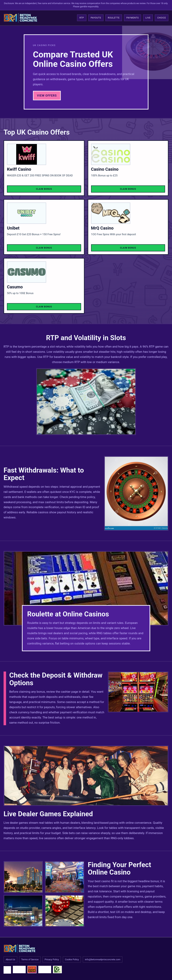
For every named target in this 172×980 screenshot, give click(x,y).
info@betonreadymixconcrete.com (103, 959)
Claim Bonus (44, 189)
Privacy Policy (52, 959)
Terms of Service (30, 959)
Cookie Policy (72, 959)
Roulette (114, 18)
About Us (10, 959)
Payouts (96, 18)
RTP (82, 18)
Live (148, 18)
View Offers (47, 96)
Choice (162, 18)
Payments (133, 18)
